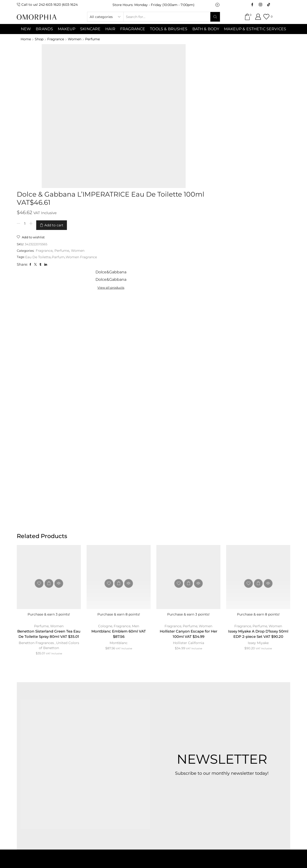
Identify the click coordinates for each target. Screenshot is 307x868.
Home (26, 39)
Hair (110, 29)
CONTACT (100, 759)
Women (76, 39)
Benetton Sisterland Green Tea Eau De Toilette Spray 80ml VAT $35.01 (49, 462)
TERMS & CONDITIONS (142, 759)
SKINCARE (90, 29)
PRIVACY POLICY (192, 759)
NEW (26, 29)
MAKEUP (67, 29)
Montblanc (119, 469)
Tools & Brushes (169, 29)
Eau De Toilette (123, 116)
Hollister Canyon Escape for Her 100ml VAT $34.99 (188, 460)
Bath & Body (206, 29)
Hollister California (189, 469)
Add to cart (138, 85)
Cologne (105, 451)
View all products (231, 62)
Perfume (94, 39)
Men (136, 451)
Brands (44, 29)
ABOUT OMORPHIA (61, 759)
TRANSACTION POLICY (241, 759)
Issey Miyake (258, 475)
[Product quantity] (109, 85)
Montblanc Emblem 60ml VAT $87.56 (119, 460)
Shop (40, 39)
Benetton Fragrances (36, 475)
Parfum (143, 116)
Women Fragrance (166, 116)
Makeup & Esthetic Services (255, 29)
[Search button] (215, 17)
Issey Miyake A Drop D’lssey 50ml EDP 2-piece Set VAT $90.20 (258, 462)
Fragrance (133, 29)
